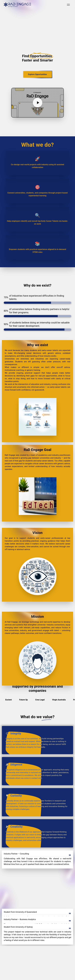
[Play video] (37, 103)
